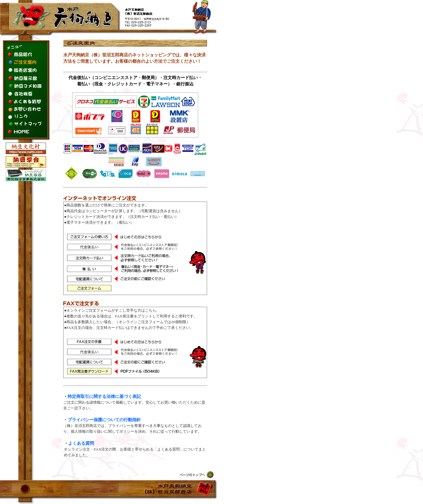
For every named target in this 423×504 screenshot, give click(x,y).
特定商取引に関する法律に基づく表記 (104, 396)
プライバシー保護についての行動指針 (104, 420)
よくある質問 (81, 443)
